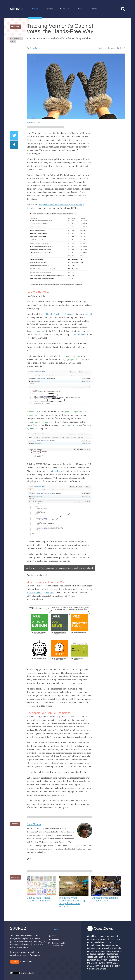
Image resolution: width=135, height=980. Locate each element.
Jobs (80, 9)
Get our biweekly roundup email (59, 944)
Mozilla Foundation (99, 963)
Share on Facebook (14, 145)
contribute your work (20, 955)
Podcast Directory (35, 592)
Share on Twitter (14, 135)
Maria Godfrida (33, 122)
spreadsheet (17, 38)
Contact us (35, 955)
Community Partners (97, 969)
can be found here (78, 334)
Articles (35, 9)
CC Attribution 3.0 (22, 973)
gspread (88, 314)
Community (65, 9)
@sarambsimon (35, 859)
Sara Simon (35, 48)
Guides (50, 9)
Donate (95, 9)
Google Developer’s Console (59, 314)
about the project (29, 952)
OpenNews (92, 936)
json (13, 41)
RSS (54, 935)
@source (56, 939)
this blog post (58, 471)
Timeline (50, 592)
